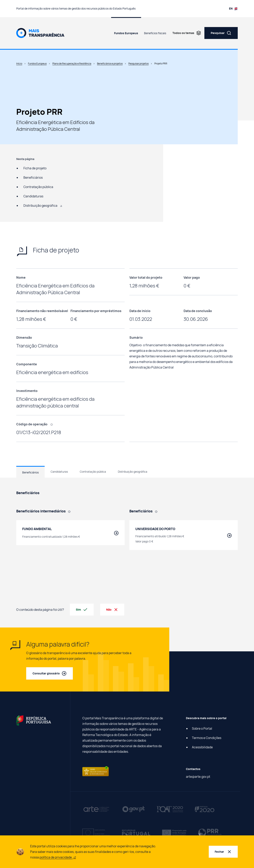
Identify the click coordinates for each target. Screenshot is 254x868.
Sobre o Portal (202, 728)
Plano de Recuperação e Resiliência (72, 64)
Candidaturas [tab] (59, 472)
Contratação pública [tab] (93, 472)
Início (19, 64)
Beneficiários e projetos (110, 64)
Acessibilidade (202, 747)
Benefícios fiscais (155, 33)
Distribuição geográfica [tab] (133, 472)
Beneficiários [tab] (30, 472)
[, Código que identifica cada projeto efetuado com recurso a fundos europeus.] (53, 424)
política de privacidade (58, 857)
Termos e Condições (207, 738)
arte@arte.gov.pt (198, 777)
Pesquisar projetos (139, 64)
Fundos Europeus (126, 33)
